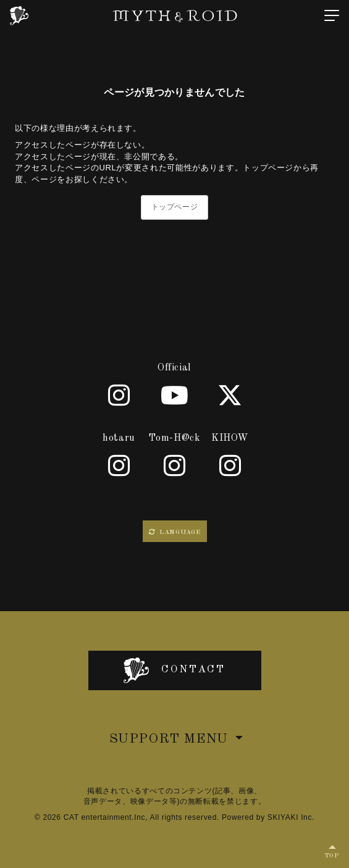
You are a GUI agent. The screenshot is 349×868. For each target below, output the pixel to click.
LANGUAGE (175, 532)
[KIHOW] (230, 465)
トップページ (175, 207)
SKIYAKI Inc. (291, 817)
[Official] (119, 395)
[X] (230, 395)
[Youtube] (175, 395)
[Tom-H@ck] (175, 465)
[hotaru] (119, 465)
